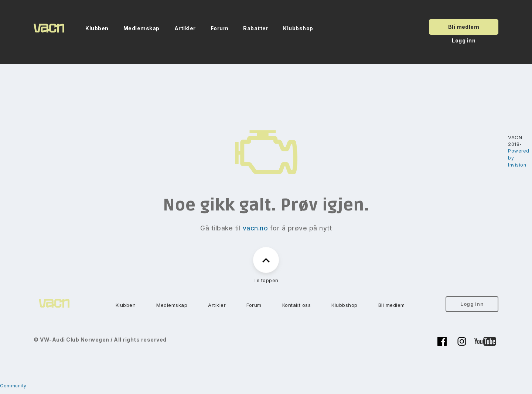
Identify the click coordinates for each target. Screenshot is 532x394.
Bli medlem (464, 27)
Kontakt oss (297, 305)
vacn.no (255, 228)
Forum (220, 28)
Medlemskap (141, 28)
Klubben (97, 28)
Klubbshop (298, 28)
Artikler (185, 28)
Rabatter (256, 28)
